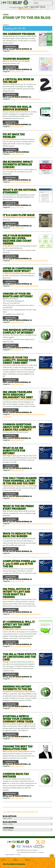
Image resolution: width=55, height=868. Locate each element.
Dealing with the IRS (17, 51)
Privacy (18, 855)
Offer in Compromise (18, 286)
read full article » (11, 46)
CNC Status (45, 51)
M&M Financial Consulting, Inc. (15, 3)
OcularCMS (33, 852)
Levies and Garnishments (32, 51)
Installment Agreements (32, 414)
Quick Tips (27, 182)
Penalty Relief (45, 553)
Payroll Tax (14, 261)
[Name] (7, 860)
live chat (25, 9)
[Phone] (31, 860)
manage (41, 852)
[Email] (19, 860)
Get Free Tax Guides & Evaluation (19, 812)
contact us (33, 9)
